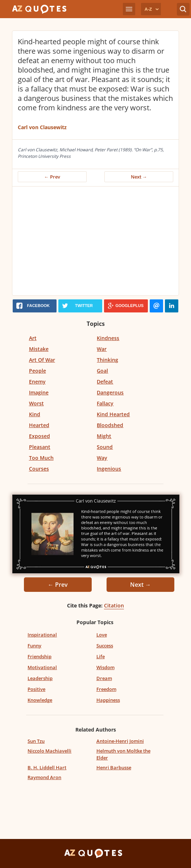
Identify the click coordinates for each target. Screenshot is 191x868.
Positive (36, 689)
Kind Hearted (113, 414)
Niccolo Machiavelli (49, 751)
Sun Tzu (36, 741)
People (38, 371)
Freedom (106, 689)
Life (101, 656)
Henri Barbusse (114, 767)
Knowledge (40, 700)
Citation (114, 605)
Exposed (40, 436)
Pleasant (40, 447)
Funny (34, 646)
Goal (102, 371)
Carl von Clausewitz (42, 127)
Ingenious (109, 469)
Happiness (108, 700)
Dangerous (110, 392)
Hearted (39, 425)
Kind (35, 414)
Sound (105, 447)
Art (33, 338)
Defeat (105, 382)
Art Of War (42, 360)
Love (102, 635)
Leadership (40, 678)
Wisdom (105, 667)
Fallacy (105, 403)
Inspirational (42, 635)
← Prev (52, 177)
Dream (104, 678)
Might (104, 436)
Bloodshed (110, 425)
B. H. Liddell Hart (47, 767)
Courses (39, 469)
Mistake (39, 349)
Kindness (108, 338)
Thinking (107, 360)
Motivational (42, 667)
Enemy (37, 382)
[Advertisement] (97, 241)
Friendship (40, 656)
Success (105, 646)
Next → (139, 177)
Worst (36, 403)
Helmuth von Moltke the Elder (123, 754)
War (102, 349)
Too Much (41, 458)
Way (102, 458)
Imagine (39, 392)
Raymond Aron (44, 777)
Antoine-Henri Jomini (120, 741)
